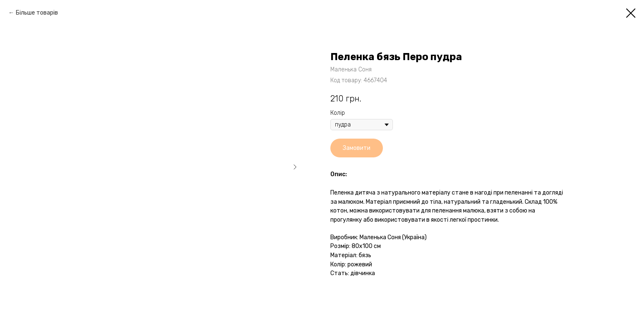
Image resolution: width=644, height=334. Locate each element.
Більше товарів (37, 13)
